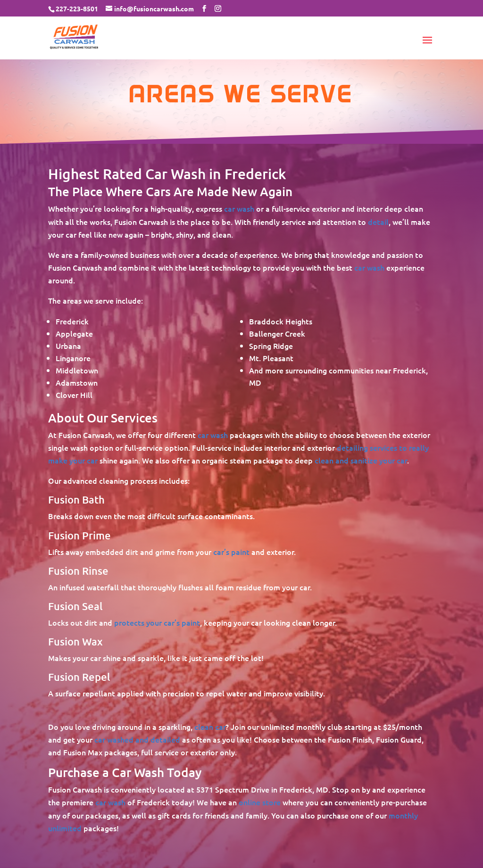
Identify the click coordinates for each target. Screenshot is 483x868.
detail (378, 222)
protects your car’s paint (157, 622)
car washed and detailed (137, 739)
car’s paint (231, 552)
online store (260, 802)
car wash (239, 208)
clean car (210, 727)
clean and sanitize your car (361, 460)
